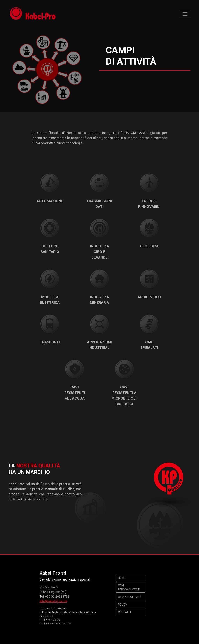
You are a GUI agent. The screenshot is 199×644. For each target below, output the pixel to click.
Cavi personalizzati (129, 587)
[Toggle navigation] (185, 14)
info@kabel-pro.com (53, 601)
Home (122, 578)
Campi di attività (130, 597)
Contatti (124, 612)
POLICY (123, 605)
